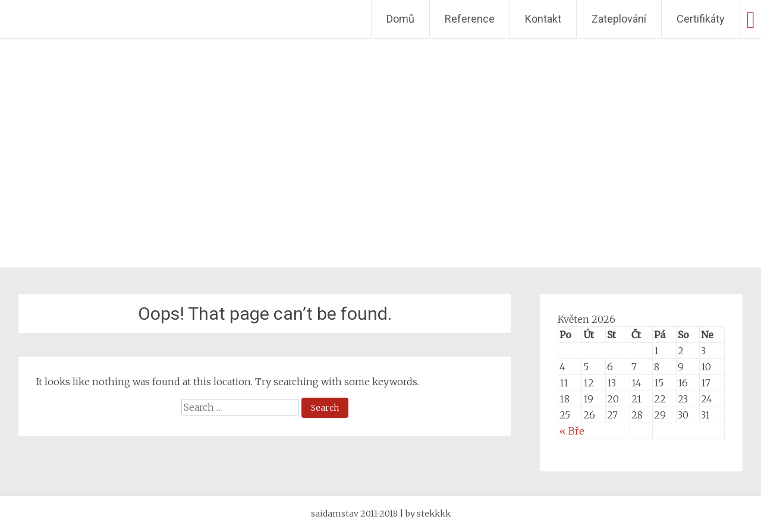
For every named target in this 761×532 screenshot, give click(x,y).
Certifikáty (701, 19)
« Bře (572, 431)
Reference (470, 19)
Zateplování (619, 19)
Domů (400, 19)
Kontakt (543, 19)
